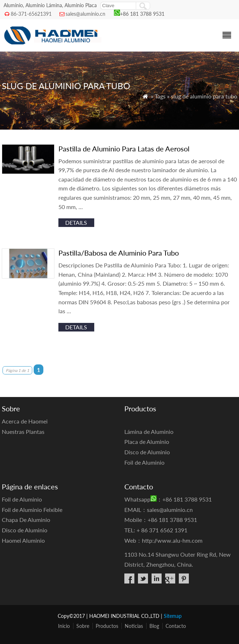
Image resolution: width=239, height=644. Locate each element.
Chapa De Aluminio (26, 520)
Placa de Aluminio (147, 442)
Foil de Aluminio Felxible (32, 510)
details (76, 222)
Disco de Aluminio (147, 452)
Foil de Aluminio (144, 462)
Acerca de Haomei (25, 421)
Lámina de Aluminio (149, 432)
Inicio (64, 626)
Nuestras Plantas (23, 432)
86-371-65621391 (31, 14)
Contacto (176, 626)
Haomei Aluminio (23, 540)
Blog (154, 626)
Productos (107, 626)
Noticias (134, 626)
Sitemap (173, 616)
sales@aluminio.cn (85, 14)
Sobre (83, 626)
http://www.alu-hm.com (172, 540)
